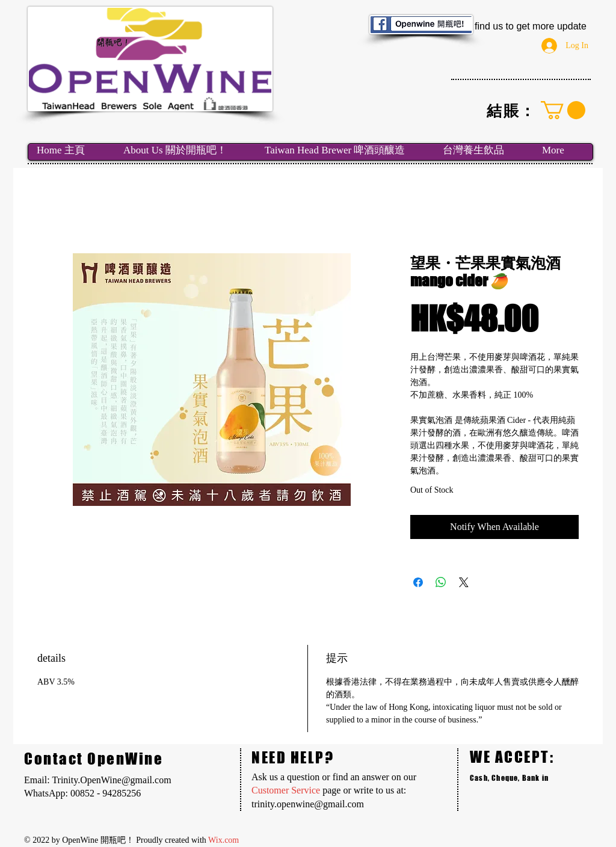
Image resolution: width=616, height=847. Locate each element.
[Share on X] (464, 582)
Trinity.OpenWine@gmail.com (111, 780)
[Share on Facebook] (418, 582)
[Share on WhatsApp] (441, 582)
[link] (563, 110)
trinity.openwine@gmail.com (308, 804)
